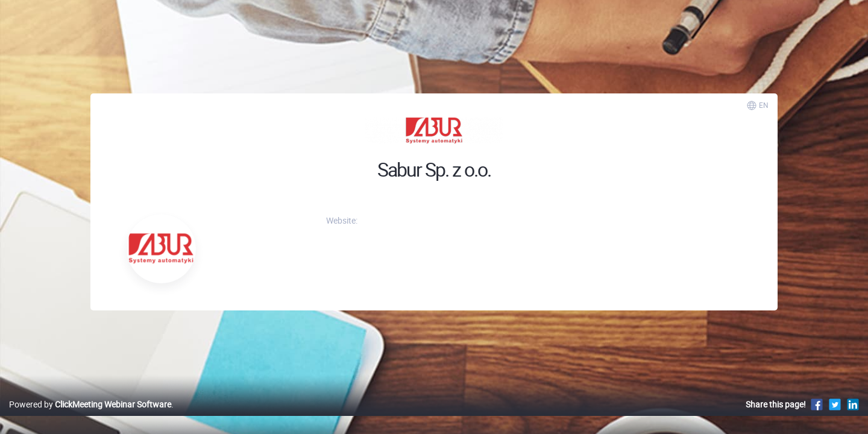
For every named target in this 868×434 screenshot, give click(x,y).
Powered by (90, 417)
